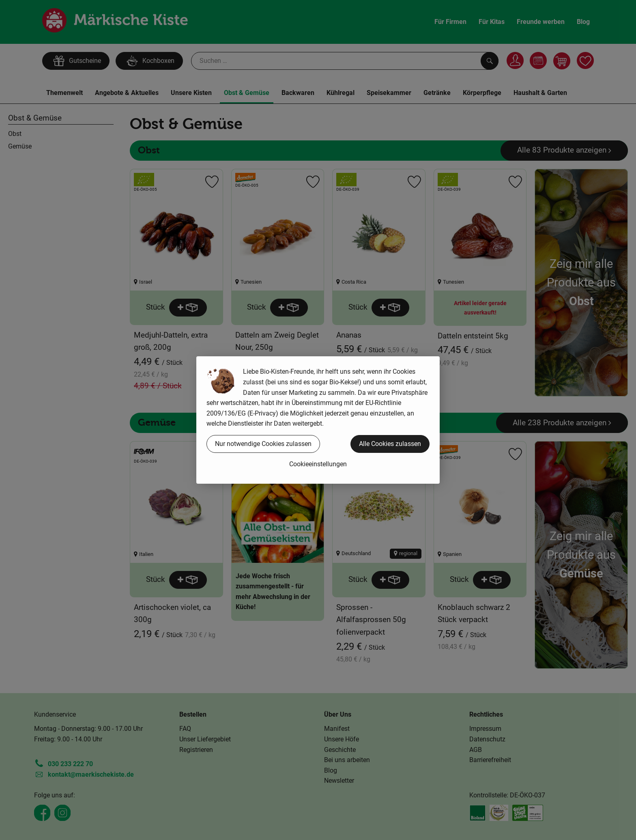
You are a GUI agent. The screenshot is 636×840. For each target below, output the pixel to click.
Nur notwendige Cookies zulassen (263, 444)
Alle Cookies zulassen (390, 444)
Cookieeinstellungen (318, 464)
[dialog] (318, 420)
